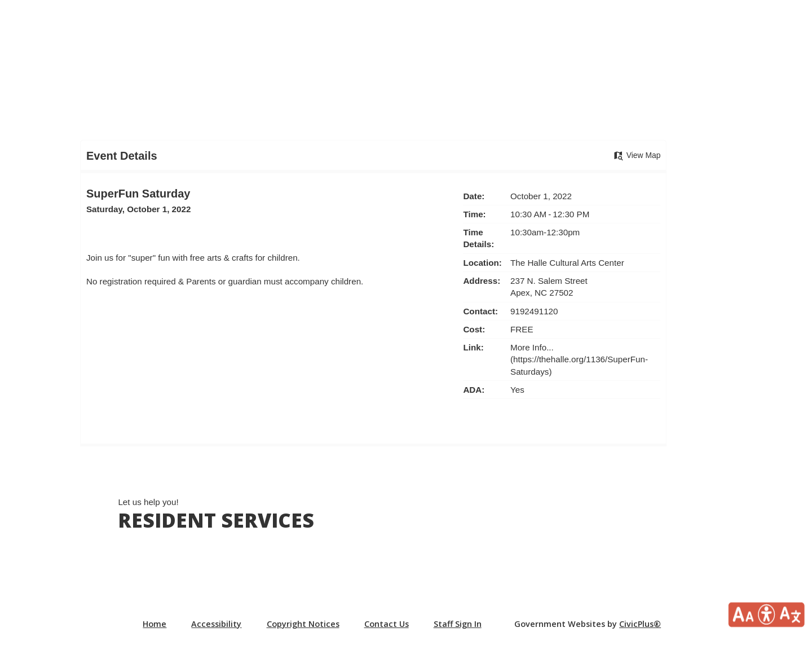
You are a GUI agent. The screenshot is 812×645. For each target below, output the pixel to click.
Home (155, 624)
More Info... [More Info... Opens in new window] (532, 347)
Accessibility (216, 624)
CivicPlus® (640, 624)
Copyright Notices (303, 624)
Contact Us (387, 624)
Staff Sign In (458, 624)
